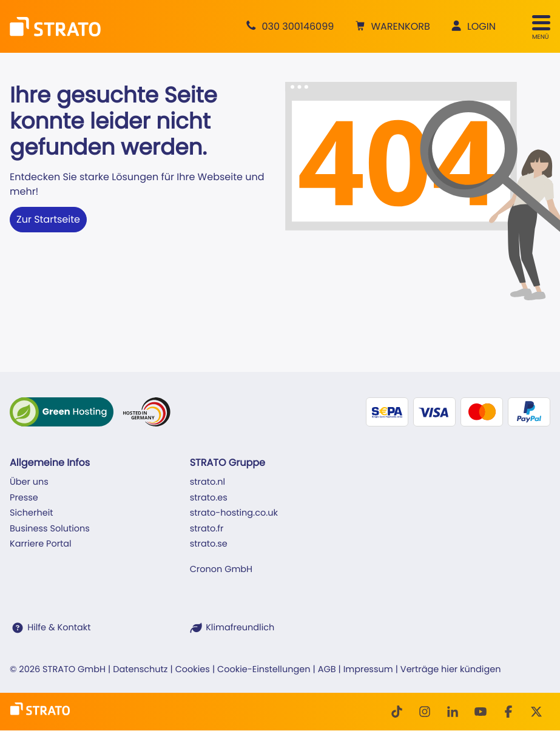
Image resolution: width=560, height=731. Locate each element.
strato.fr (207, 529)
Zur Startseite (48, 219)
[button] (391, 27)
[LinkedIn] (453, 712)
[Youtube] (481, 712)
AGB (327, 670)
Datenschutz (140, 670)
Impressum (368, 670)
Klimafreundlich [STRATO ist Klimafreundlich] (240, 628)
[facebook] (508, 712)
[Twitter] (536, 712)
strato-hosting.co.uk (234, 513)
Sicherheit (32, 513)
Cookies (193, 670)
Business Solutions (50, 529)
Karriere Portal (41, 544)
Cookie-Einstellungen (264, 670)
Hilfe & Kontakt (59, 628)
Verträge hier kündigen (451, 670)
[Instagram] (425, 712)
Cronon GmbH (221, 570)
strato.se (209, 544)
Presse (24, 498)
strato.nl (207, 482)
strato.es (209, 498)
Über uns (29, 482)
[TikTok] (397, 712)
